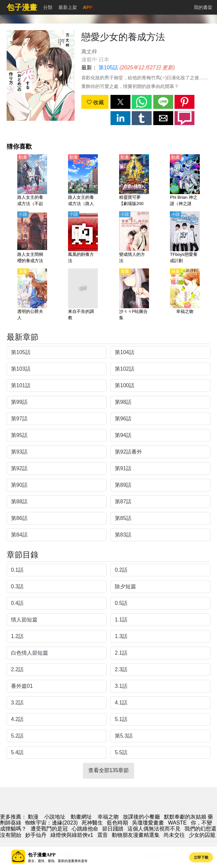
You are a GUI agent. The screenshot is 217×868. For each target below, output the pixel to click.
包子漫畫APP (42, 855)
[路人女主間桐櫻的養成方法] (32, 238)
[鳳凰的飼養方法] (83, 238)
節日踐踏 (113, 829)
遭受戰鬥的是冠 (49, 829)
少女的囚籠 (202, 835)
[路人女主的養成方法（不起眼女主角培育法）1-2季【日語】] (32, 181)
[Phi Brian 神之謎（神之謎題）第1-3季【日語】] (185, 181)
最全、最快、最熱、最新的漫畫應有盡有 (58, 861)
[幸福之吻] (185, 295)
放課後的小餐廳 (141, 817)
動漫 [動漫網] (33, 817)
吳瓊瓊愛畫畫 (148, 823)
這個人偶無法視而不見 (154, 829)
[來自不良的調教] (83, 295)
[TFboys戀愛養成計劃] (185, 238)
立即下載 (201, 857)
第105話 (108, 68)
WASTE (177, 823)
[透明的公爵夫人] (32, 295)
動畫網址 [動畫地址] (81, 817)
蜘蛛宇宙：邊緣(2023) (51, 823)
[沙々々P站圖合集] (134, 295)
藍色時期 (117, 823)
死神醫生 (92, 823)
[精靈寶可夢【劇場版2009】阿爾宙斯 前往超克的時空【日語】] (134, 181)
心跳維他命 (85, 829)
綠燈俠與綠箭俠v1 (72, 835)
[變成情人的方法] (134, 238)
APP (88, 7)
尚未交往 (174, 835)
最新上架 (68, 7)
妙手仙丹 (36, 835)
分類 (48, 7)
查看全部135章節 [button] (109, 770)
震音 (103, 835)
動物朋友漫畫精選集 (136, 835)
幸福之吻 (108, 817)
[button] (120, 102)
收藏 (95, 102)
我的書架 (203, 7)
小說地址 (55, 817)
